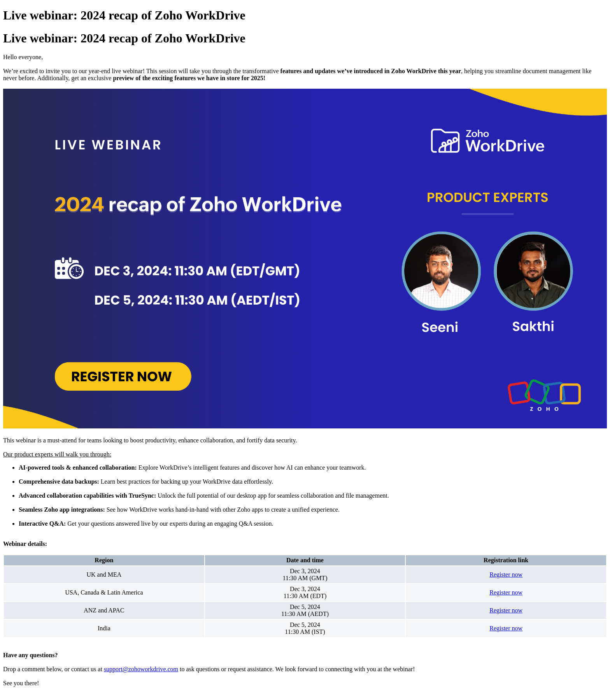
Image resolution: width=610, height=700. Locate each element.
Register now (506, 575)
